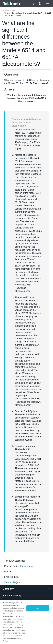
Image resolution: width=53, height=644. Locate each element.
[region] (26, 622)
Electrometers (27, 566)
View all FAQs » (12, 582)
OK (38, 608)
